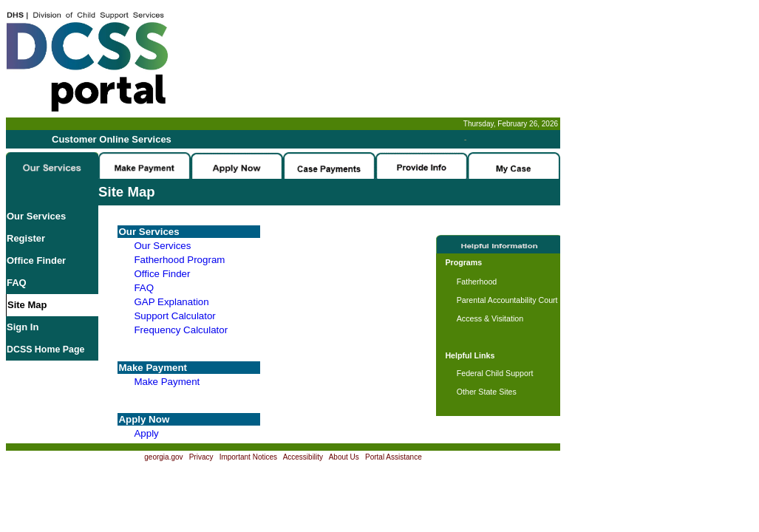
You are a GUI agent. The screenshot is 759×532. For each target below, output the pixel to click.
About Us (344, 457)
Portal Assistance (394, 457)
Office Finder (36, 260)
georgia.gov (163, 457)
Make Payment (167, 382)
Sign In (23, 327)
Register (26, 238)
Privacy (201, 457)
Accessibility (303, 457)
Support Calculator (174, 316)
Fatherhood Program (179, 260)
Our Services (36, 216)
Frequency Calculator (181, 330)
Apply (146, 433)
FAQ (17, 283)
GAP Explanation (171, 302)
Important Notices (248, 457)
